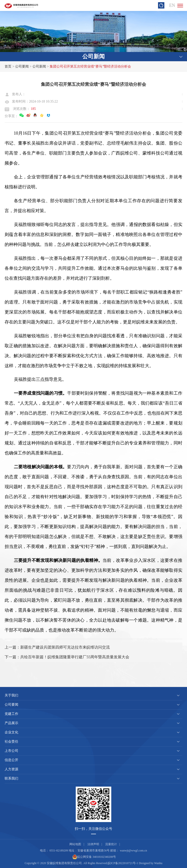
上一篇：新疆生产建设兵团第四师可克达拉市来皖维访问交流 (57, 647)
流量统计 (111, 844)
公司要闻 (22, 66)
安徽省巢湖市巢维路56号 (93, 851)
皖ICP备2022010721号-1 (123, 863)
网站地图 (75, 844)
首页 (8, 66)
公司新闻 (39, 66)
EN (172, 5)
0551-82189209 (59, 851)
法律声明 (93, 844)
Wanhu (158, 863)
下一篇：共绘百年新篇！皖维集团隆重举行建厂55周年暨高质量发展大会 (67, 657)
